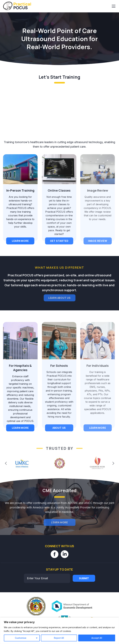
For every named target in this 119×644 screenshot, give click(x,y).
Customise (21, 638)
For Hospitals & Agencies (18, 368)
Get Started (56, 241)
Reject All (59, 638)
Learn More (18, 241)
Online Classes (56, 190)
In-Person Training (18, 190)
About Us (56, 428)
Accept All (97, 638)
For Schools (56, 366)
